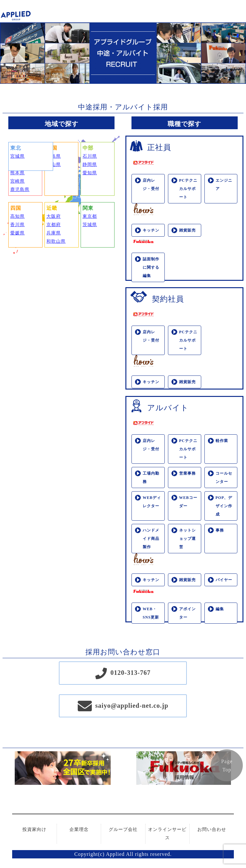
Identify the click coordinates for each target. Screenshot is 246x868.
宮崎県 (17, 181)
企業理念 (79, 829)
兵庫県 (54, 233)
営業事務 (187, 473)
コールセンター (224, 477)
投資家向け (34, 829)
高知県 (17, 216)
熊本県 (17, 173)
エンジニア (224, 185)
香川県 (17, 225)
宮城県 (17, 156)
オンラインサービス (167, 834)
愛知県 (90, 173)
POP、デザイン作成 (224, 506)
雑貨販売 (187, 230)
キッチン (151, 230)
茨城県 (90, 225)
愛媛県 (17, 233)
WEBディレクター (152, 502)
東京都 (90, 216)
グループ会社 (123, 829)
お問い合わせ (212, 829)
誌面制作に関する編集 (151, 267)
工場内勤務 (151, 477)
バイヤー (224, 580)
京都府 (54, 225)
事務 (220, 530)
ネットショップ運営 (187, 539)
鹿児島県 (20, 189)
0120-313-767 (130, 673)
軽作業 (222, 441)
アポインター (187, 613)
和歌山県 (56, 241)
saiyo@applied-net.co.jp (132, 706)
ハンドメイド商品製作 (151, 539)
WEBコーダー (188, 502)
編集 (220, 609)
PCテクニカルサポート (188, 189)
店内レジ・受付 (151, 185)
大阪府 (54, 216)
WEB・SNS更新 (151, 613)
